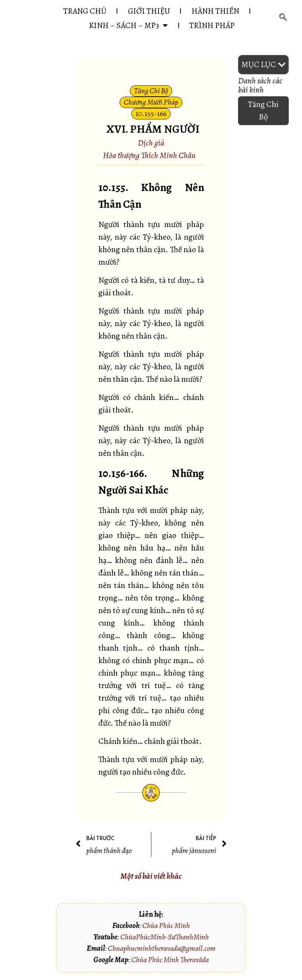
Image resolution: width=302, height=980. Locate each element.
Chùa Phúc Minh (166, 926)
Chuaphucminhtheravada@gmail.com (162, 948)
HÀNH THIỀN (215, 11)
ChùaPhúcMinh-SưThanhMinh (165, 937)
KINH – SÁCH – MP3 (128, 25)
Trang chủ (85, 11)
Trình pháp (212, 25)
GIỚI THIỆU (149, 11)
